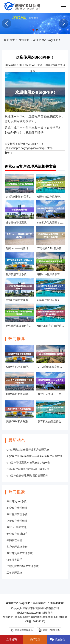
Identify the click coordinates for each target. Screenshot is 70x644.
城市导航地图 (23, 617)
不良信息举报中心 (22, 630)
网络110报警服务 (49, 630)
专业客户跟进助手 (17, 534)
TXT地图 (59, 617)
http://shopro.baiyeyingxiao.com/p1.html (29, 148)
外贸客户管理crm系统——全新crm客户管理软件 (34, 456)
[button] (33, 30)
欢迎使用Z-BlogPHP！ (31, 144)
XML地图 (48, 617)
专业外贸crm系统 (17, 501)
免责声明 (8, 617)
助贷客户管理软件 (17, 508)
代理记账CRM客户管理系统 (23, 566)
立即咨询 (12, 639)
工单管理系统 (14, 573)
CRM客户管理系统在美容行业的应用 (28, 469)
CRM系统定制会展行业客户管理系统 (28, 450)
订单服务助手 (14, 560)
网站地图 (36, 617)
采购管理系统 (14, 540)
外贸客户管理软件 (17, 521)
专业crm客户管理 (17, 527)
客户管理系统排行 (17, 547)
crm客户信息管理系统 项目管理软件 (27, 476)
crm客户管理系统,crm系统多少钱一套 (28, 463)
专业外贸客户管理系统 (20, 553)
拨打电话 (35, 639)
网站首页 (24, 40)
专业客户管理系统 (17, 514)
